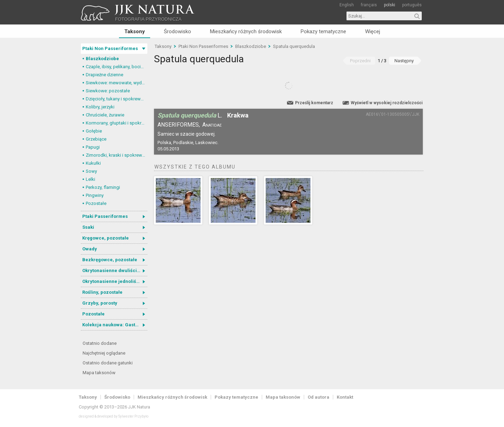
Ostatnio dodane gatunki (108, 363)
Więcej (373, 31)
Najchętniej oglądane (104, 353)
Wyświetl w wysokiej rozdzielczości (387, 103)
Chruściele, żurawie (105, 115)
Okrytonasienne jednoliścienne (115, 281)
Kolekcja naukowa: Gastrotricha (115, 325)
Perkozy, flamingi (103, 187)
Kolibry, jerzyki (100, 107)
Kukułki (93, 163)
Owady (90, 249)
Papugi (93, 147)
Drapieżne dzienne (104, 75)
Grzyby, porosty (100, 303)
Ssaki (88, 227)
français (369, 5)
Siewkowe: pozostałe (108, 91)
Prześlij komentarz (314, 103)
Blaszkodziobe (102, 59)
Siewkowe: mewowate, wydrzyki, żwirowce (117, 83)
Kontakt (345, 397)
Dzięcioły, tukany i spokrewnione (117, 99)
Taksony (135, 31)
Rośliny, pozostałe (102, 292)
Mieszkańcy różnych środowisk (246, 31)
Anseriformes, (179, 125)
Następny (404, 61)
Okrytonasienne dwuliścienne (115, 271)
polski (390, 5)
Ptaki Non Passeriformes (110, 48)
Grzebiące (96, 139)
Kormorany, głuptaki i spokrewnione (117, 123)
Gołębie (94, 131)
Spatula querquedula (294, 46)
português (412, 5)
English (347, 5)
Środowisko (177, 31)
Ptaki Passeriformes (105, 216)
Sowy (91, 171)
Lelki (90, 179)
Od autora (318, 397)
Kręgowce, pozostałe (106, 238)
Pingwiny (95, 195)
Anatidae (212, 125)
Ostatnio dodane (100, 343)
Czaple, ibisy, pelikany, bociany (117, 67)
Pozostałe (96, 203)
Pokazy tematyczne (323, 31)
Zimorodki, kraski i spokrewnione (117, 155)
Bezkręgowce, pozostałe (110, 260)
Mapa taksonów (99, 373)
